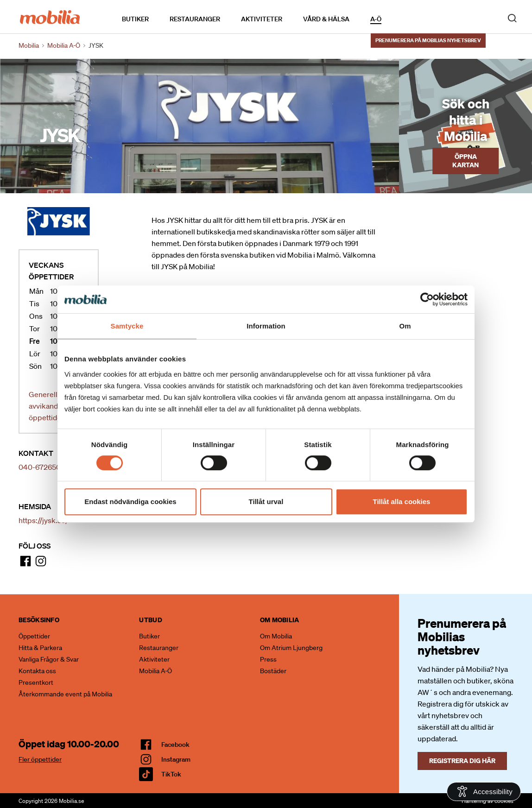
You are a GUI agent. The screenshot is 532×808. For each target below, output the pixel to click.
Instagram (176, 759)
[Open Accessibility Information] (484, 792)
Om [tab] (405, 326)
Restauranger (195, 19)
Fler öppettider (40, 759)
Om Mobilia (276, 636)
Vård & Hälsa (326, 19)
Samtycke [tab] (127, 326)
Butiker (135, 19)
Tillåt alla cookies (402, 502)
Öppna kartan (465, 161)
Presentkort (36, 682)
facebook (175, 745)
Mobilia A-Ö (155, 671)
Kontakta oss (37, 671)
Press (268, 659)
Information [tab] (266, 326)
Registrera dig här (462, 761)
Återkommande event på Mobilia (65, 694)
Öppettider (34, 636)
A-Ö (376, 19)
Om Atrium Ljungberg (291, 648)
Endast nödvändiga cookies (130, 502)
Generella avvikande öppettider (46, 406)
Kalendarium (408, 19)
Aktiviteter (262, 19)
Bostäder (273, 671)
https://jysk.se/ (43, 520)
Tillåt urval (266, 502)
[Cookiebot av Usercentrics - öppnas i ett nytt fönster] (427, 299)
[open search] (512, 18)
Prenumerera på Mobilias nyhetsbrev (428, 40)
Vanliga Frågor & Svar (49, 659)
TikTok (171, 774)
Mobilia (29, 45)
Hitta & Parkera (40, 648)
